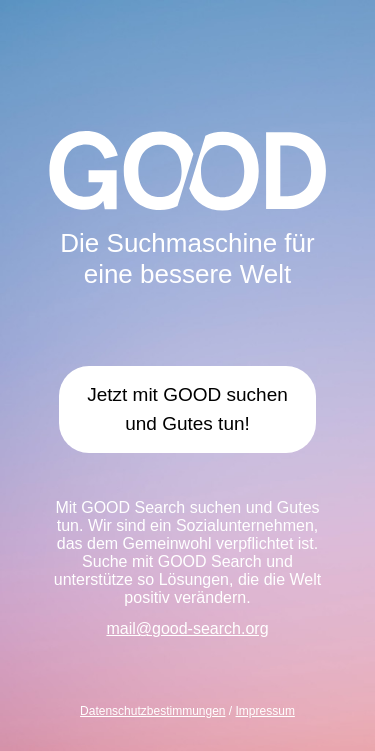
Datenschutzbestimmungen (152, 711)
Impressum (265, 711)
